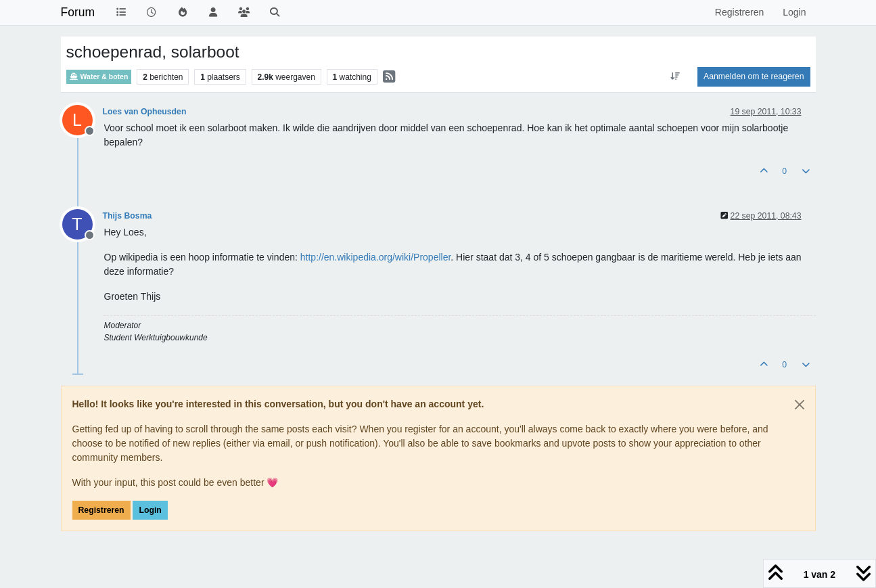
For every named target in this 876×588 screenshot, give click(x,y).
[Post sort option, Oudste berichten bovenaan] (675, 76)
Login (150, 510)
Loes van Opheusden (145, 112)
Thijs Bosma (128, 216)
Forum (78, 12)
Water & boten (99, 77)
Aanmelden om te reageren (754, 76)
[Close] (800, 405)
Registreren (101, 510)
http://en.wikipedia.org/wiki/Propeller (376, 257)
